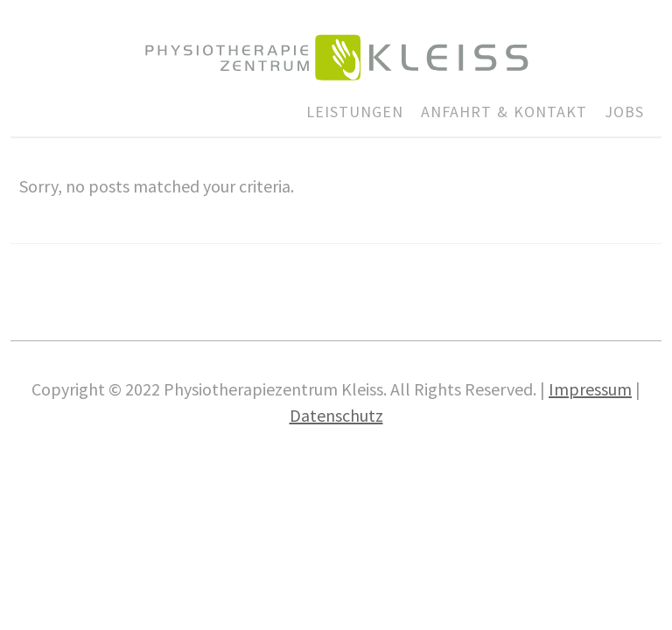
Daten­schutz (336, 415)
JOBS (624, 112)
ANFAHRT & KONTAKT (504, 112)
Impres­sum (590, 389)
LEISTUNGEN (355, 112)
